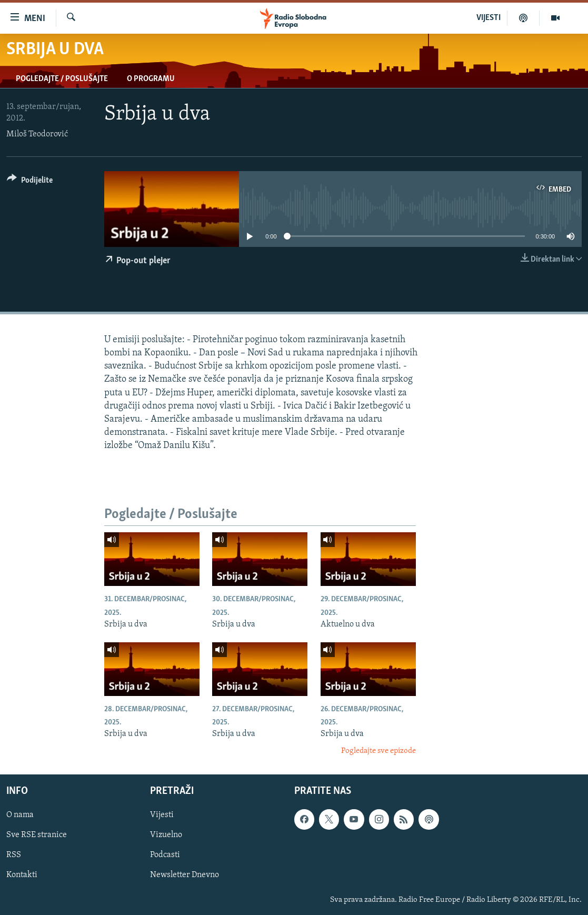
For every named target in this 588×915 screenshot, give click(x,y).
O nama (20, 815)
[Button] (30, 182)
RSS (14, 856)
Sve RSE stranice (37, 836)
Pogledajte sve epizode (378, 751)
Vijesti (162, 815)
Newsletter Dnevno (185, 876)
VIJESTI (489, 18)
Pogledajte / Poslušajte (62, 79)
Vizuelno (166, 836)
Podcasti (165, 856)
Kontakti (22, 876)
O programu (151, 79)
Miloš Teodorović (37, 134)
